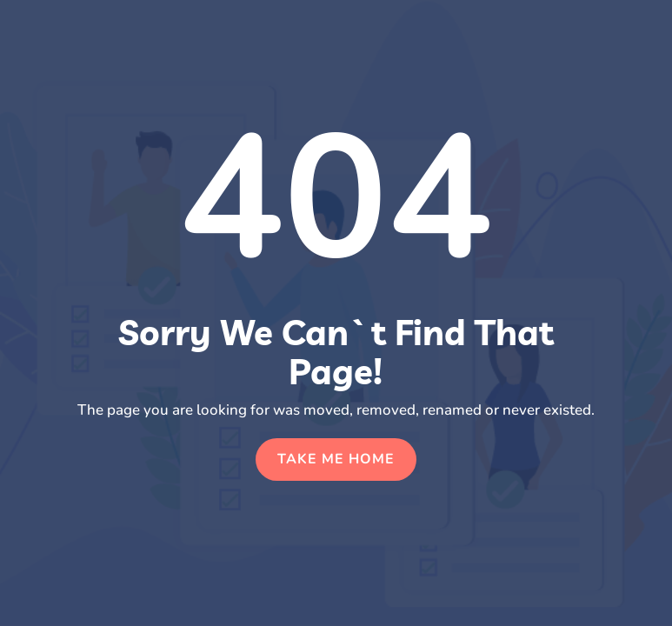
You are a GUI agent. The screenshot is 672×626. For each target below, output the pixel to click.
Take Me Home (336, 459)
